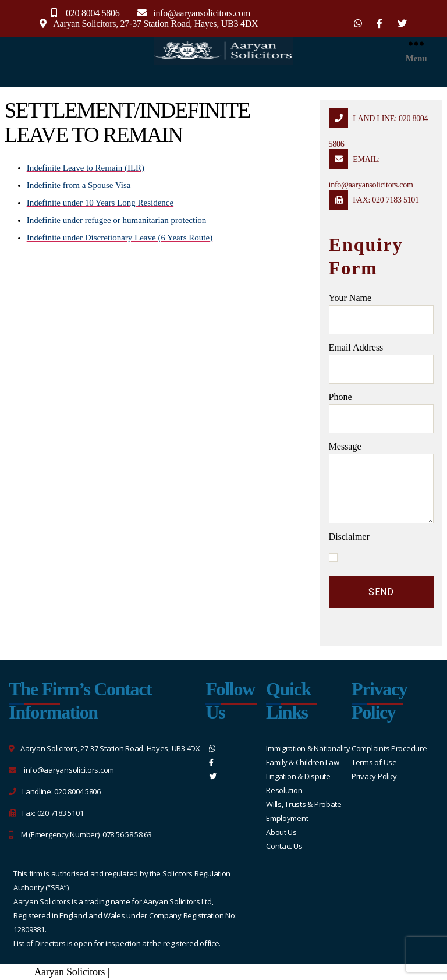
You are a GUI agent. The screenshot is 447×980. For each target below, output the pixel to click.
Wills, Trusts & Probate (304, 804)
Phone (382, 413)
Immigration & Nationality (308, 748)
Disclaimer (349, 537)
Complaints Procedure (389, 748)
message (382, 482)
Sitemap (128, 972)
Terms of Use (374, 762)
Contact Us (284, 846)
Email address (382, 363)
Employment (287, 818)
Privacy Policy (374, 776)
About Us (281, 832)
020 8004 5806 (93, 13)
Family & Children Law (302, 762)
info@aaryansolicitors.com (202, 13)
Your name (382, 314)
